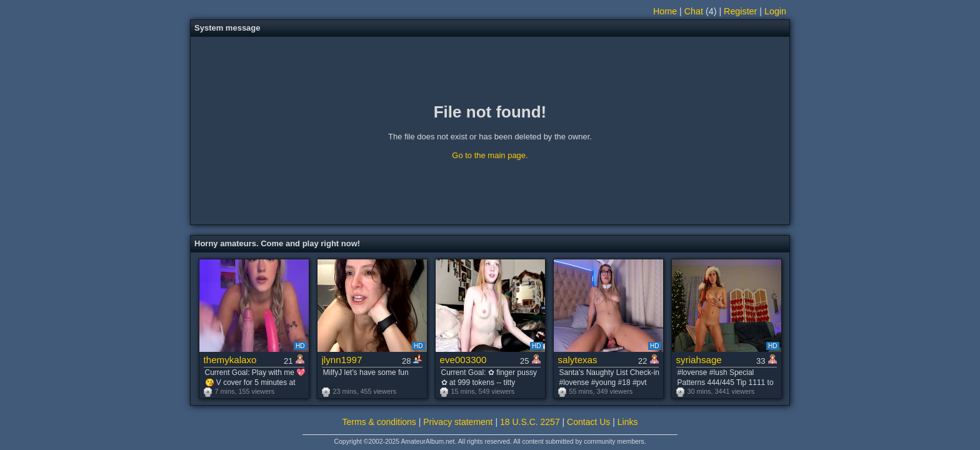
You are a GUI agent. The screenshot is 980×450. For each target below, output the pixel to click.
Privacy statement (458, 422)
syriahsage (699, 360)
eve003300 (463, 360)
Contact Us (588, 422)
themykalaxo (230, 360)
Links (628, 422)
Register (740, 11)
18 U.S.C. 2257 (530, 422)
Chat (694, 11)
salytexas (578, 360)
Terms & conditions (379, 422)
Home (665, 11)
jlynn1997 (342, 360)
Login (775, 11)
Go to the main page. (490, 155)
